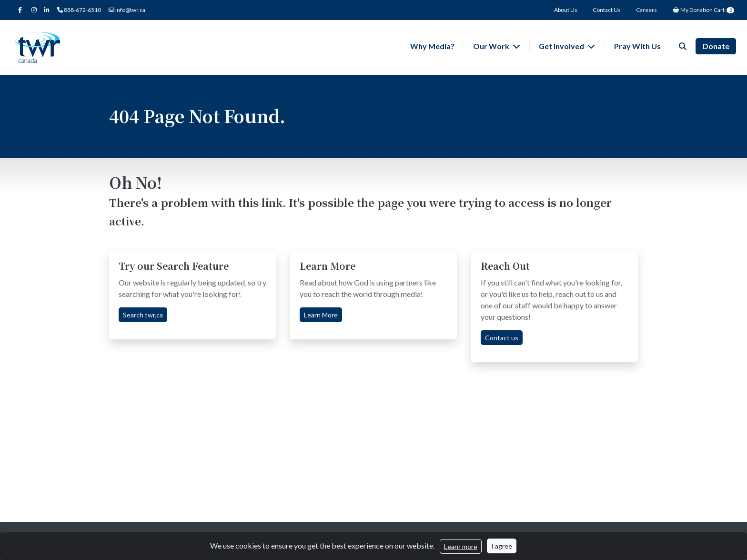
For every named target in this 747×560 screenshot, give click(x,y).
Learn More (321, 315)
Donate (716, 46)
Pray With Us (637, 46)
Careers (646, 10)
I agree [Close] (502, 546)
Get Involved (562, 46)
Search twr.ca (143, 315)
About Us (566, 10)
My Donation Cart (703, 10)
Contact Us (607, 10)
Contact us (502, 338)
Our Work (492, 46)
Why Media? (432, 46)
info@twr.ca (127, 10)
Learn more (461, 546)
